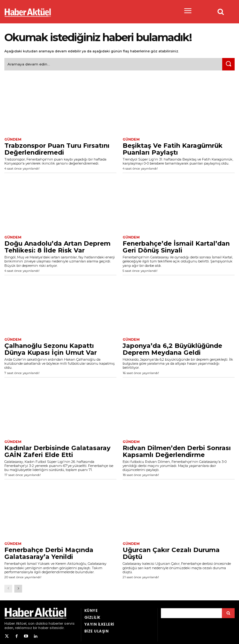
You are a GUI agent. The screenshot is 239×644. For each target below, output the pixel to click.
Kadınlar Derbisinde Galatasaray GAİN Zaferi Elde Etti (57, 449)
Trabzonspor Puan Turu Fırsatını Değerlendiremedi (57, 148)
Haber (10, 621)
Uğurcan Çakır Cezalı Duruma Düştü (171, 551)
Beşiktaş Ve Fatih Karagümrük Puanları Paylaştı (173, 148)
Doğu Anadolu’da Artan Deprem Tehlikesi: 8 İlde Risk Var (57, 246)
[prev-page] (8, 586)
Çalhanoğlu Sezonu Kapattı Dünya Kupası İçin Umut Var (51, 347)
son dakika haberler (46, 621)
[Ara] (228, 64)
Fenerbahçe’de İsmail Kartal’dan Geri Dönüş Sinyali (176, 246)
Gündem (12, 138)
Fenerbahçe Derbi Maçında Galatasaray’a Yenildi (49, 551)
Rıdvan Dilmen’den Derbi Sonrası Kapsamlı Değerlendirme (177, 449)
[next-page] (18, 586)
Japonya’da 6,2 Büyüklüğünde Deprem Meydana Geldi (172, 347)
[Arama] (228, 611)
